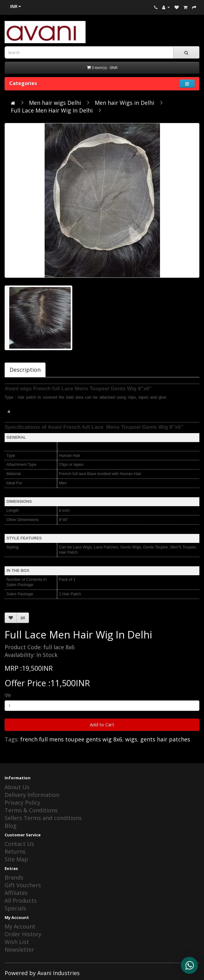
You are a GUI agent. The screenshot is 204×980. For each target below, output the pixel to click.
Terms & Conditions (31, 810)
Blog (11, 826)
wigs (131, 739)
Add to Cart (102, 724)
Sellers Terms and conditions (43, 818)
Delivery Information (32, 795)
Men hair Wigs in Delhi (124, 103)
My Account (20, 926)
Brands (14, 877)
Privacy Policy (22, 802)
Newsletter (19, 949)
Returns (15, 851)
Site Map (16, 859)
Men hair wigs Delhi (55, 103)
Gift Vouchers (23, 885)
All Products (21, 900)
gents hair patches (165, 739)
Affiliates (16, 893)
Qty (8, 695)
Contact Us (19, 844)
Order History (23, 934)
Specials (15, 908)
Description (25, 370)
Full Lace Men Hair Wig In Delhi (52, 110)
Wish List (17, 942)
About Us (17, 787)
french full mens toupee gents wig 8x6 (71, 739)
